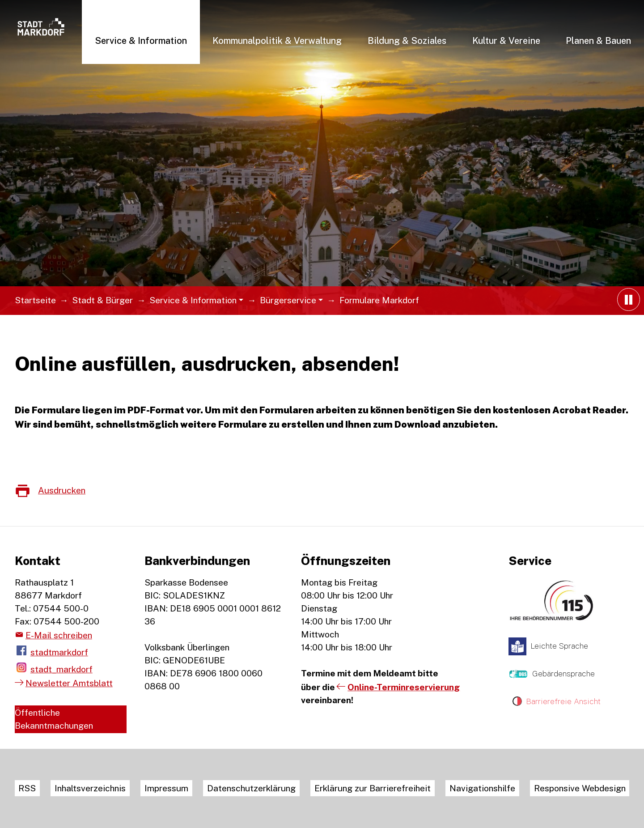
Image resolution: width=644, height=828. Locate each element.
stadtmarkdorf (59, 652)
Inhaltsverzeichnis (90, 788)
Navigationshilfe (482, 788)
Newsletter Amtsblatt (69, 683)
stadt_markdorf (61, 669)
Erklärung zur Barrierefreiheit (373, 788)
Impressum (166, 788)
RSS (27, 788)
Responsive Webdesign (580, 788)
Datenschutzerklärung (251, 788)
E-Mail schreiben (59, 635)
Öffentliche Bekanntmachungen (54, 719)
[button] (141, 40)
